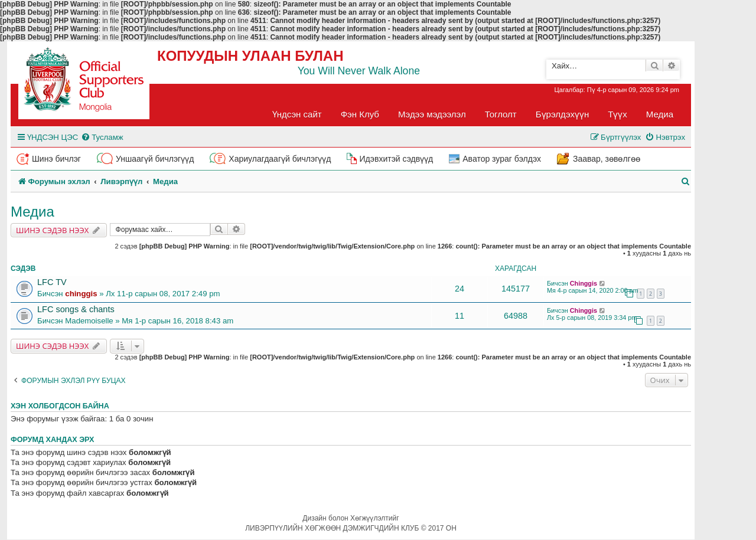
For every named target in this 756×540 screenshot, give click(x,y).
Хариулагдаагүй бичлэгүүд (280, 159)
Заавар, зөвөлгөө (607, 159)
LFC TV (52, 282)
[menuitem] (102, 137)
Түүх (617, 114)
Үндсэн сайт (297, 114)
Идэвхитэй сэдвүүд (396, 159)
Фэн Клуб (360, 114)
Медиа (660, 114)
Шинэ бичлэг (56, 159)
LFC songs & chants (76, 309)
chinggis (81, 294)
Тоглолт (501, 114)
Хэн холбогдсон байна (60, 406)
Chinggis (584, 283)
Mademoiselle (89, 321)
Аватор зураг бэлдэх (502, 159)
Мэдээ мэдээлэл (432, 114)
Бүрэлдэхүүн (562, 114)
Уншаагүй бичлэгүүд (155, 159)
